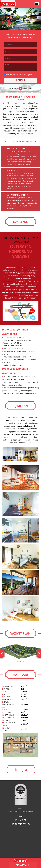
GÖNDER (21, 80)
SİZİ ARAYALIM (23, 865)
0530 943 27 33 (21, 824)
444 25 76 (21, 820)
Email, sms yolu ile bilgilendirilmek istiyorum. (19, 75)
